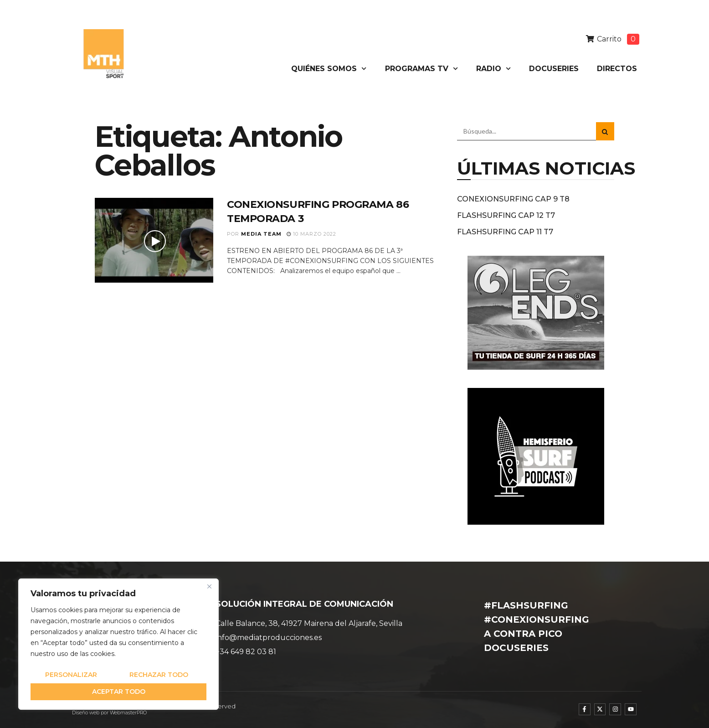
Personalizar (71, 675)
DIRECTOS (617, 69)
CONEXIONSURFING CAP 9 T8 (513, 199)
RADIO (493, 69)
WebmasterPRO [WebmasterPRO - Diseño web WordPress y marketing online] (128, 713)
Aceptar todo (119, 692)
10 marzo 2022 (311, 234)
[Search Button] (605, 131)
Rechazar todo (159, 675)
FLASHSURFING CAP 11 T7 (505, 232)
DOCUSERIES (554, 69)
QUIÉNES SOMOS (329, 69)
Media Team (261, 234)
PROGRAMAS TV (421, 69)
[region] (118, 644)
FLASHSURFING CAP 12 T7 (506, 215)
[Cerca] (209, 586)
